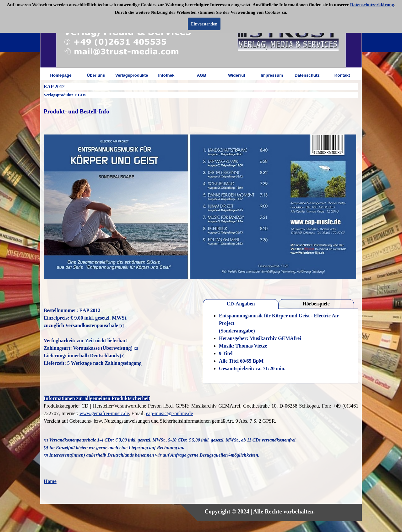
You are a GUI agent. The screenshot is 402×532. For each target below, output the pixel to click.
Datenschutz (307, 75)
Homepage (61, 75)
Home (50, 481)
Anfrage (178, 455)
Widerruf (237, 75)
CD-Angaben (241, 304)
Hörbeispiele (316, 304)
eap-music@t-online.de (169, 413)
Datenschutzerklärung (372, 5)
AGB (202, 75)
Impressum (272, 75)
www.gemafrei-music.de (104, 413)
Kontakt (342, 75)
